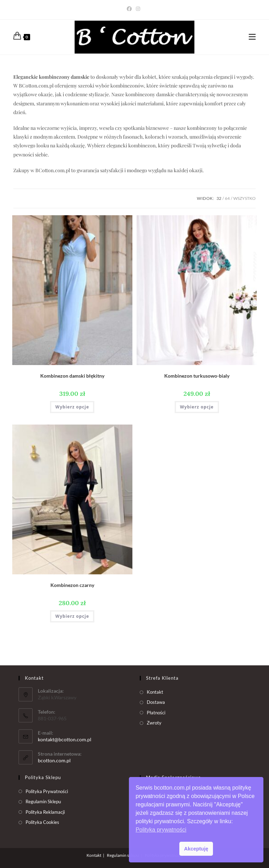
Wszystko (244, 198)
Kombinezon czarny (72, 585)
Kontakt (155, 692)
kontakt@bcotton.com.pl (65, 739)
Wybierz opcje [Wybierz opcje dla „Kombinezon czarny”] (72, 616)
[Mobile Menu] (252, 37)
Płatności (156, 713)
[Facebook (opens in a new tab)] (130, 9)
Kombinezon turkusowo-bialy (197, 376)
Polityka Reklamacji (45, 812)
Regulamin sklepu (123, 855)
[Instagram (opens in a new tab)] (138, 9)
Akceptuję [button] (196, 849)
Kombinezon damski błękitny (72, 376)
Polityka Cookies (42, 822)
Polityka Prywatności (47, 791)
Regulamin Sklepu (43, 801)
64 (227, 198)
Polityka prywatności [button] (161, 830)
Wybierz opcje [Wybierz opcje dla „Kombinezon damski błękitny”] (72, 407)
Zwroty (154, 723)
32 (219, 198)
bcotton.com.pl (54, 760)
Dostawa (156, 702)
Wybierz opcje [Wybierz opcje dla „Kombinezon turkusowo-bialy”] (197, 407)
